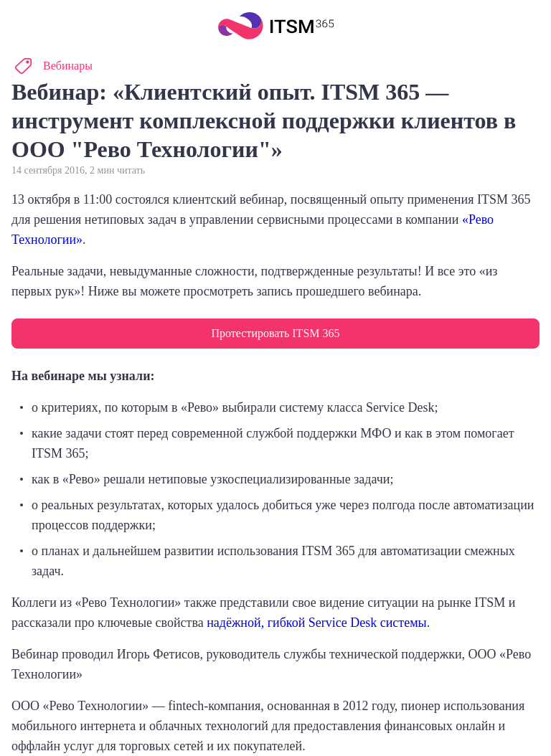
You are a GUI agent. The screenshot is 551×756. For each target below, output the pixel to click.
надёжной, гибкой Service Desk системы (317, 623)
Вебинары (68, 66)
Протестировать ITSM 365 (275, 333)
